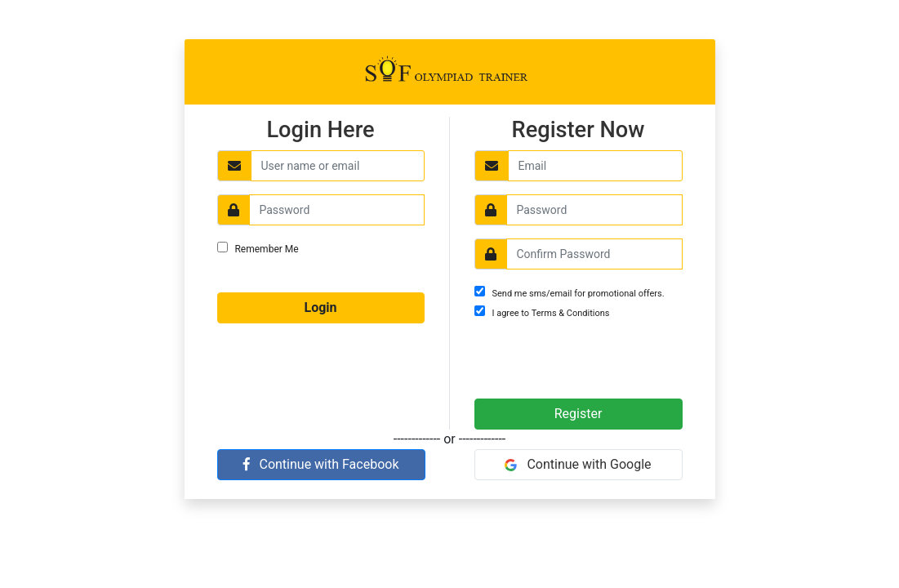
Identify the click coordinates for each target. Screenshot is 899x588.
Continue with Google (578, 464)
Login (320, 307)
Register (579, 414)
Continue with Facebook (321, 464)
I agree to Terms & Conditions (550, 313)
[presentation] (570, 359)
